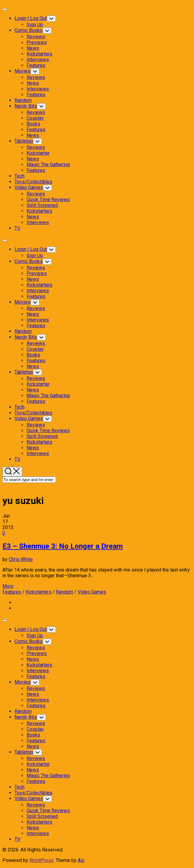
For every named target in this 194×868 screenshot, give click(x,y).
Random (23, 100)
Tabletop (24, 141)
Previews (37, 42)
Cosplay (35, 118)
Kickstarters (39, 54)
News (33, 48)
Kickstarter (38, 153)
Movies (23, 71)
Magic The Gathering (48, 165)
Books (33, 124)
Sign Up (35, 25)
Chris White (21, 559)
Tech (19, 176)
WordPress (41, 860)
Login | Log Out (31, 18)
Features (36, 65)
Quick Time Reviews (48, 200)
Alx (81, 860)
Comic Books (29, 30)
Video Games (29, 187)
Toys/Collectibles (33, 182)
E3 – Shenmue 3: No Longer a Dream (63, 546)
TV (17, 228)
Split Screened (42, 205)
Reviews (36, 37)
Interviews (38, 60)
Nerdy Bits (26, 106)
